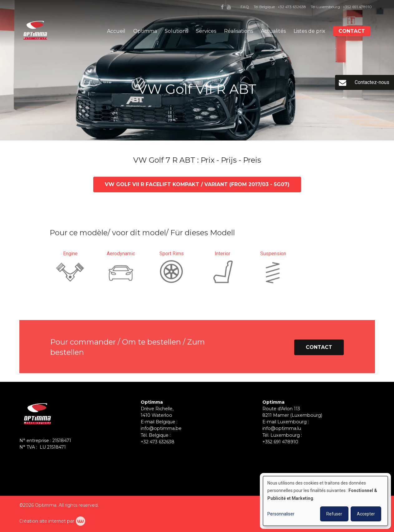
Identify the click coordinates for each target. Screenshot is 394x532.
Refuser (334, 514)
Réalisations (238, 31)
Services (206, 31)
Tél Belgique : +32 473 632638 (280, 7)
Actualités (273, 31)
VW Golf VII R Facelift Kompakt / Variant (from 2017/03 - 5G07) (197, 185)
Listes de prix (309, 31)
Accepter (366, 514)
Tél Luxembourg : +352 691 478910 (341, 7)
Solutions (176, 31)
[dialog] (325, 501)
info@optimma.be (161, 428)
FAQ (245, 7)
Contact (352, 31)
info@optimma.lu (282, 428)
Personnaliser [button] (281, 514)
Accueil (116, 31)
